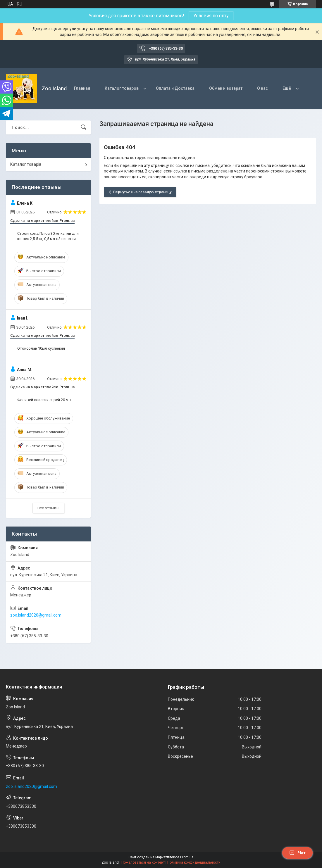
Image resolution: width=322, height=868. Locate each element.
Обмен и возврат (226, 88)
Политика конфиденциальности (194, 862)
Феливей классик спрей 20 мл (44, 400)
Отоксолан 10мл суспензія (41, 348)
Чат (297, 853)
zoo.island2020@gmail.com (36, 615)
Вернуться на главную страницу (142, 192)
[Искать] (84, 127)
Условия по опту (211, 16)
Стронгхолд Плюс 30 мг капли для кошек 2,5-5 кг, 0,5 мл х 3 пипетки (48, 236)
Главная (82, 88)
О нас (262, 88)
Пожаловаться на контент (143, 862)
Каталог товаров (122, 88)
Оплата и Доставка (175, 88)
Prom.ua (187, 857)
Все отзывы (48, 508)
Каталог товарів (26, 164)
